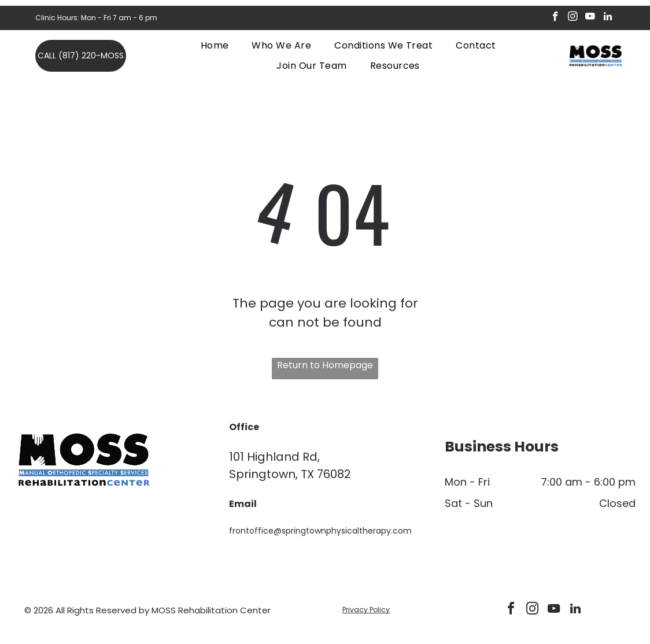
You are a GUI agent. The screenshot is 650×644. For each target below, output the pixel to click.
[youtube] (590, 18)
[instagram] (573, 18)
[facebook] (555, 18)
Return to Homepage (325, 365)
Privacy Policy (366, 610)
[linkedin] (607, 18)
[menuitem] (215, 45)
